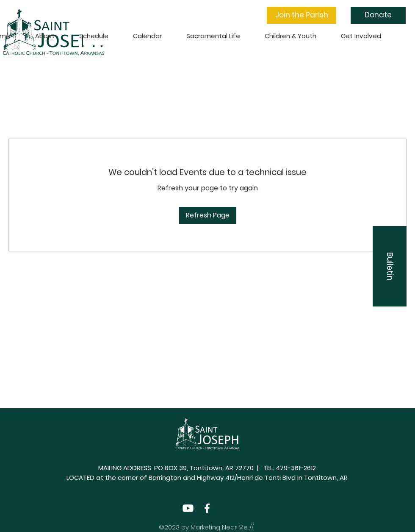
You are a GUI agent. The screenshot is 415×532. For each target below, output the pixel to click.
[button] (302, 15)
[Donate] (378, 15)
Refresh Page (208, 215)
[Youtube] (188, 508)
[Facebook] (207, 508)
